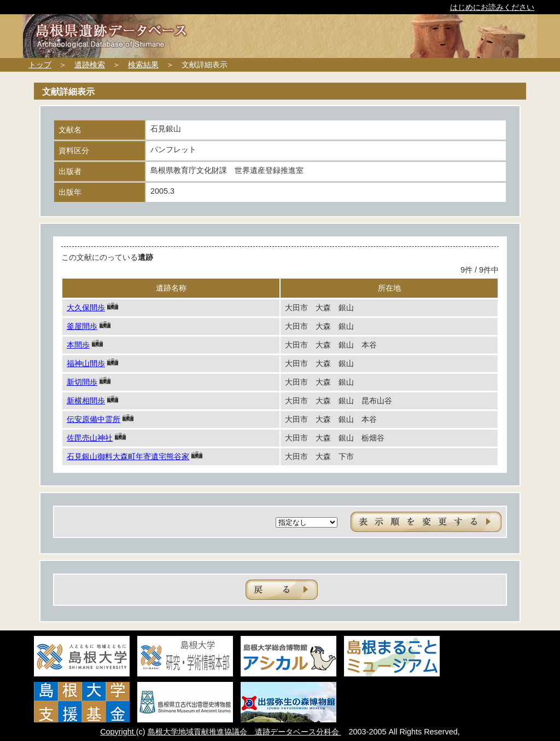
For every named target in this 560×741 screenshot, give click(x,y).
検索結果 (143, 65)
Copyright (118, 732)
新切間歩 (82, 382)
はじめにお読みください (492, 7)
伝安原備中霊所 (94, 419)
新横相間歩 (86, 401)
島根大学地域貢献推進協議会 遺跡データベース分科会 (244, 732)
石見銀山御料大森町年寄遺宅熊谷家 (128, 456)
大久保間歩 (86, 308)
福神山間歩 (86, 363)
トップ (40, 65)
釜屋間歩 (82, 326)
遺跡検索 (90, 65)
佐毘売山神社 (90, 438)
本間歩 (78, 345)
